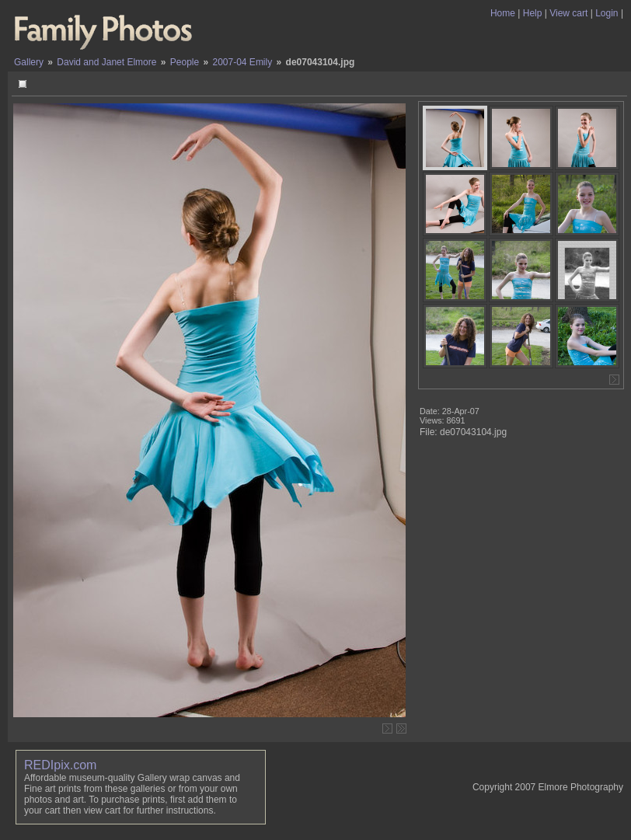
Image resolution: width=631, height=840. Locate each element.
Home (503, 13)
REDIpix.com (60, 765)
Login (607, 13)
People (185, 62)
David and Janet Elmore (106, 62)
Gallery (29, 62)
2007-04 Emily (243, 62)
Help (533, 13)
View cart (568, 13)
